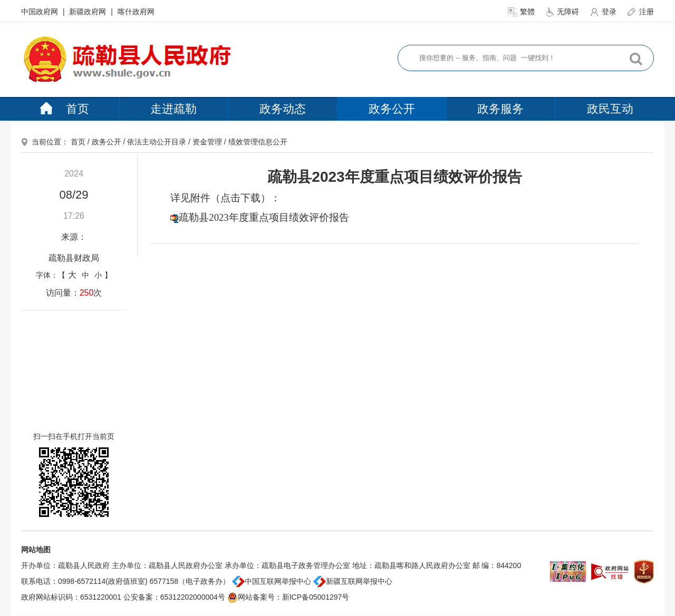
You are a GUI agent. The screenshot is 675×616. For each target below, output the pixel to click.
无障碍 (563, 12)
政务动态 (283, 109)
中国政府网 (41, 12)
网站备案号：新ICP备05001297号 (288, 597)
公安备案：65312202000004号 (174, 597)
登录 (604, 12)
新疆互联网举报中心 (353, 581)
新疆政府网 (89, 12)
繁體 (522, 12)
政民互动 (610, 109)
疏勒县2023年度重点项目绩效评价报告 (264, 217)
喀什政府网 (136, 12)
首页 (65, 109)
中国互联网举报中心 (272, 581)
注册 (640, 12)
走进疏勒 (173, 109)
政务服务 (500, 109)
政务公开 (392, 109)
